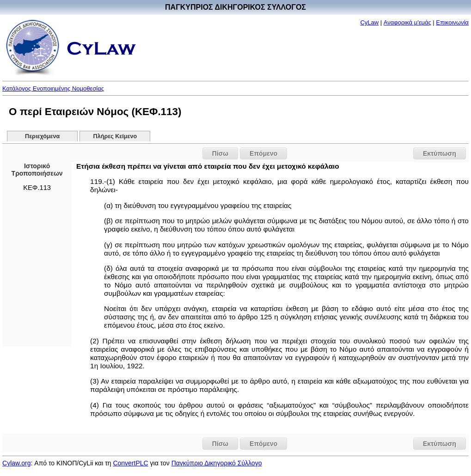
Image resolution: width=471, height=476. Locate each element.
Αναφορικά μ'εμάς (407, 22)
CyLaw (369, 22)
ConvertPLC (130, 463)
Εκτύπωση (440, 153)
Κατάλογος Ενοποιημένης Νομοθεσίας (53, 88)
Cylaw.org (16, 463)
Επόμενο (263, 153)
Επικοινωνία (452, 22)
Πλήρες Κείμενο (115, 136)
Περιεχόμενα (42, 136)
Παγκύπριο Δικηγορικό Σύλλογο (217, 463)
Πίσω (220, 153)
